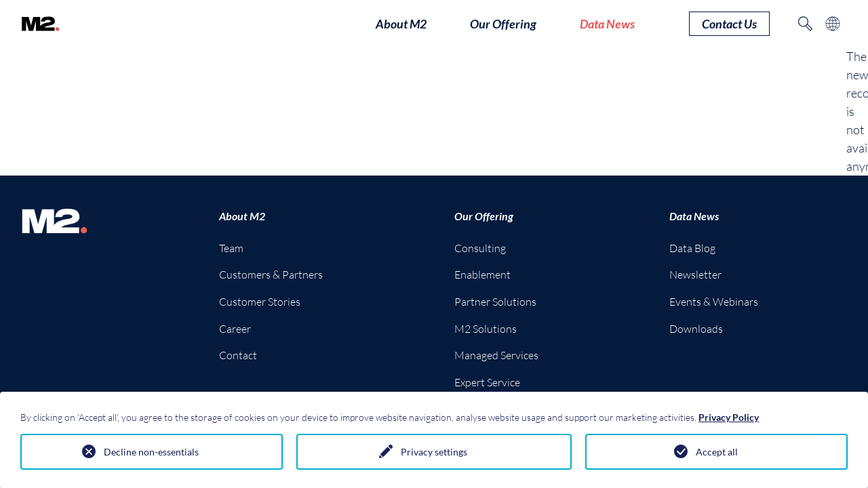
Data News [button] (607, 24)
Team (231, 248)
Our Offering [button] (503, 24)
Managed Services (496, 355)
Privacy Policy (729, 417)
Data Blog (692, 248)
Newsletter (695, 274)
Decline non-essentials (151, 452)
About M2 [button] (401, 24)
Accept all (717, 452)
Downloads (696, 329)
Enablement (482, 274)
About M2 (242, 216)
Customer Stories (260, 302)
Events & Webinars (714, 302)
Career (235, 329)
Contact (238, 355)
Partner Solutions (495, 302)
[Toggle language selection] (833, 24)
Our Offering (484, 216)
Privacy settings (434, 452)
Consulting (480, 248)
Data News (694, 216)
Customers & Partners (271, 274)
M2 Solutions (486, 329)
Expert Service (487, 382)
